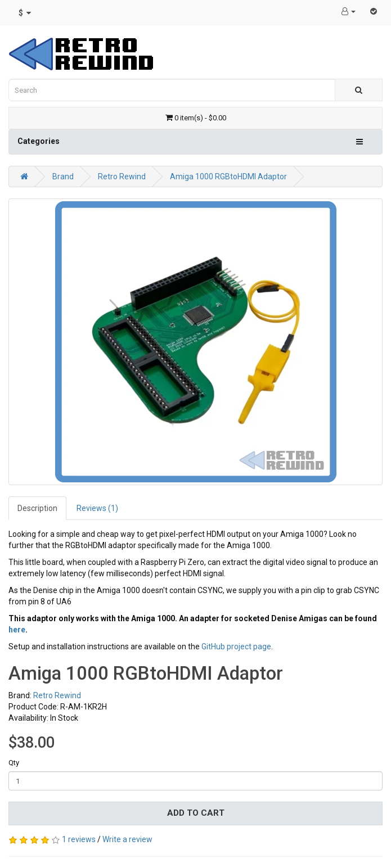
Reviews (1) (97, 508)
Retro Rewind (122, 177)
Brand (63, 177)
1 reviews (79, 839)
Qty (14, 763)
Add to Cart (196, 813)
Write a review (127, 839)
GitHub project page (236, 647)
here (17, 630)
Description (37, 508)
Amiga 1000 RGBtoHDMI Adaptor (228, 177)
